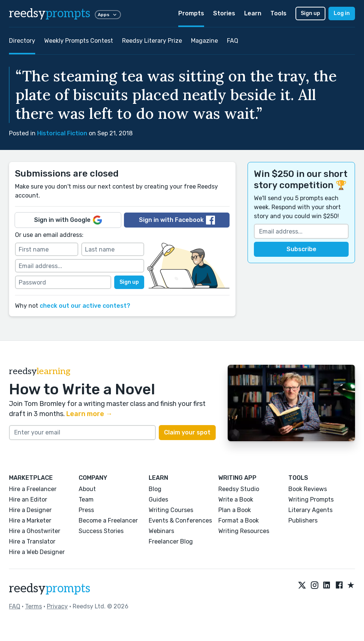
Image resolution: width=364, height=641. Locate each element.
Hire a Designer (30, 510)
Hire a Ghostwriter (35, 531)
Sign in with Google (68, 220)
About (87, 489)
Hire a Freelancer (33, 489)
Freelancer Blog (171, 541)
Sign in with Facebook (177, 220)
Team (86, 499)
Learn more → (89, 414)
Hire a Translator (32, 541)
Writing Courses (171, 510)
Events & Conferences (180, 520)
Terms (34, 606)
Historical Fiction (62, 133)
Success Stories (101, 531)
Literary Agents (310, 510)
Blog (155, 489)
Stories (224, 13)
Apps (108, 15)
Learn (253, 13)
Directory (22, 41)
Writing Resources (244, 531)
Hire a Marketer (30, 520)
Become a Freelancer (108, 520)
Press (86, 510)
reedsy (50, 589)
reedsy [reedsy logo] (50, 13)
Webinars (161, 531)
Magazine (204, 41)
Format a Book (239, 520)
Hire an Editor (28, 499)
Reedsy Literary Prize (152, 41)
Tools (278, 13)
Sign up (310, 13)
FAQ (233, 41)
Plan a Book (235, 510)
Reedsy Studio (239, 489)
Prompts (191, 13)
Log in (342, 13)
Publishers (303, 520)
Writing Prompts (311, 499)
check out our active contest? (85, 306)
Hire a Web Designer (37, 552)
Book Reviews (308, 489)
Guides (158, 499)
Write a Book (236, 499)
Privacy (57, 606)
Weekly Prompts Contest (79, 41)
